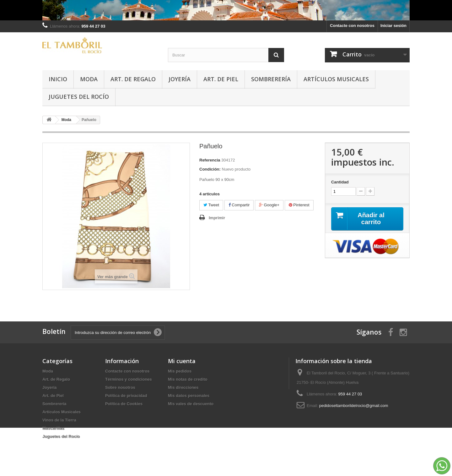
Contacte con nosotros (352, 26)
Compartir (239, 205)
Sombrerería (271, 79)
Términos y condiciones (129, 379)
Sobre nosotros (120, 387)
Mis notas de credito (188, 379)
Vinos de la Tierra (59, 420)
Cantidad (340, 182)
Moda (89, 79)
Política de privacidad (126, 396)
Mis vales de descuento (191, 404)
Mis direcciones (183, 387)
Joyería (180, 79)
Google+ (269, 205)
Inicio (58, 79)
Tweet (211, 205)
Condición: (210, 169)
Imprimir (217, 218)
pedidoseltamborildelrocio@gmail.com (354, 406)
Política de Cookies (124, 404)
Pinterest (299, 205)
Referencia (210, 160)
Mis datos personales (189, 396)
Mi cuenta (182, 361)
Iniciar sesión (393, 26)
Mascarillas (53, 428)
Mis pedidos (180, 371)
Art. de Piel (221, 79)
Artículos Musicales (336, 79)
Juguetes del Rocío (79, 97)
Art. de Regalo (133, 79)
